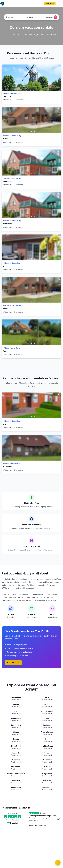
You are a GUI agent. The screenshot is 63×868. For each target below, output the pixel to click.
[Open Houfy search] (56, 17)
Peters (6, 139)
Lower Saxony (17, 93)
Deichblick (7, 467)
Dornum (8, 93)
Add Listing (50, 4)
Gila (5, 424)
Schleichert (8, 181)
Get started (13, 663)
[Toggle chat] (58, 863)
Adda (5, 266)
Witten (6, 351)
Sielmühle (7, 96)
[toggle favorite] (59, 67)
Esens (7, 136)
